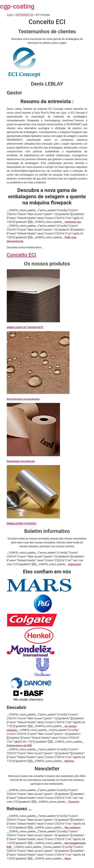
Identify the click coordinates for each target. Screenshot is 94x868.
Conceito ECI (22, 255)
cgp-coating (17, 6)
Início (10, 15)
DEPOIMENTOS (24, 15)
